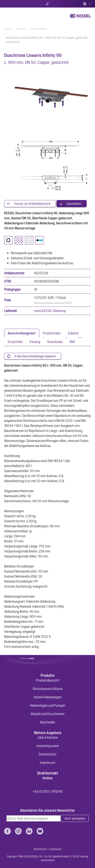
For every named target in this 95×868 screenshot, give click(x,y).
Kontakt (48, 4)
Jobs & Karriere (48, 737)
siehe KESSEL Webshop (50, 311)
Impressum (48, 763)
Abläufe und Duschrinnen (47, 714)
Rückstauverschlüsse (48, 689)
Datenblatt (74, 204)
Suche (18, 4)
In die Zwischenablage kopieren (35, 356)
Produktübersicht (48, 680)
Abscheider (48, 722)
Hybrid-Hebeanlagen (48, 697)
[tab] (22, 333)
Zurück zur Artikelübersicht (32, 204)
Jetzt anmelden (75, 818)
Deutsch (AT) (87, 4)
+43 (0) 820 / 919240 (47, 791)
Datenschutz (48, 754)
